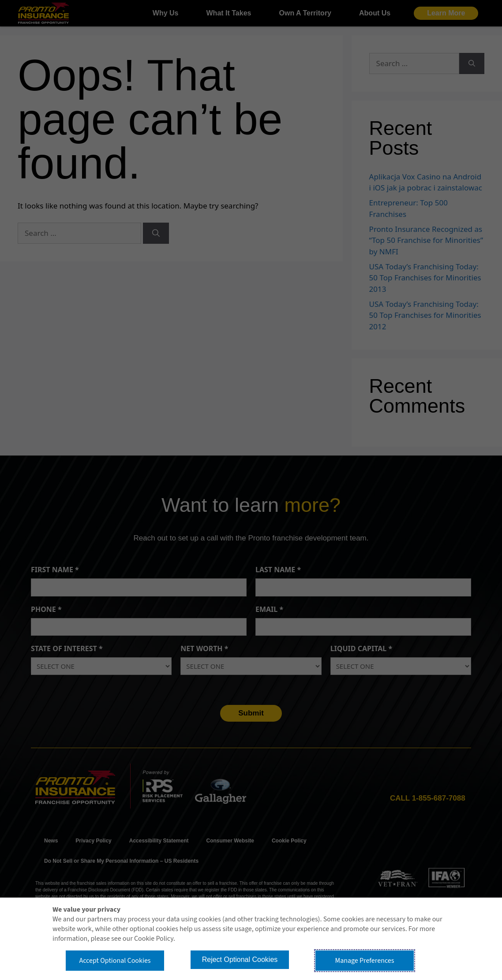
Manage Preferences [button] (365, 961)
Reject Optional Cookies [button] (240, 960)
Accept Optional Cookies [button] (115, 961)
